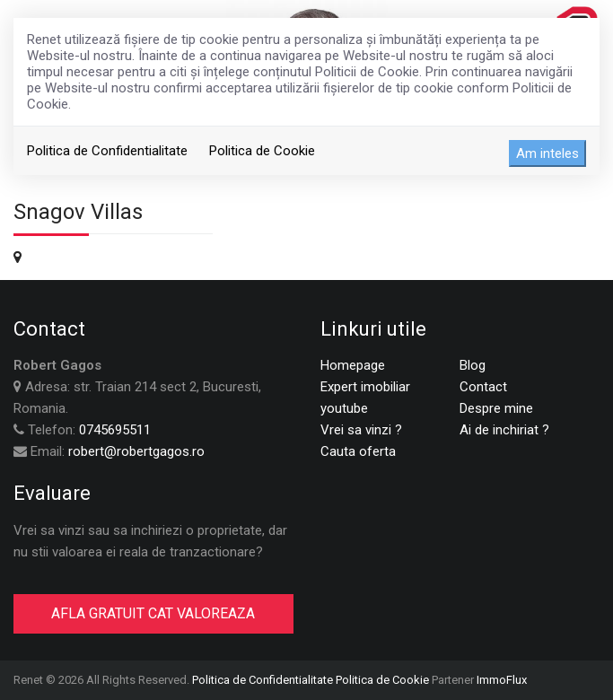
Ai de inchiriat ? (504, 430)
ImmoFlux (502, 680)
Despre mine (496, 408)
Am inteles (547, 153)
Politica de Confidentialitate (107, 151)
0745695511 (115, 430)
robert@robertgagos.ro (136, 451)
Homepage (353, 365)
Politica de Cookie (262, 151)
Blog (473, 365)
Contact (483, 387)
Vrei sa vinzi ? (361, 430)
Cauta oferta (358, 451)
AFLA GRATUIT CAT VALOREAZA (153, 613)
